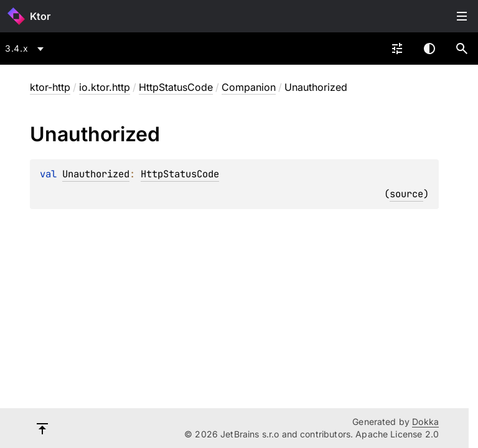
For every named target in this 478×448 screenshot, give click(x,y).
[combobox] (26, 49)
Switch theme (429, 49)
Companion (249, 87)
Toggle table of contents (462, 16)
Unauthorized (96, 174)
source (406, 194)
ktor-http (50, 87)
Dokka (425, 422)
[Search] (462, 49)
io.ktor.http (105, 87)
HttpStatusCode (176, 87)
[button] (462, 49)
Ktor (40, 16)
